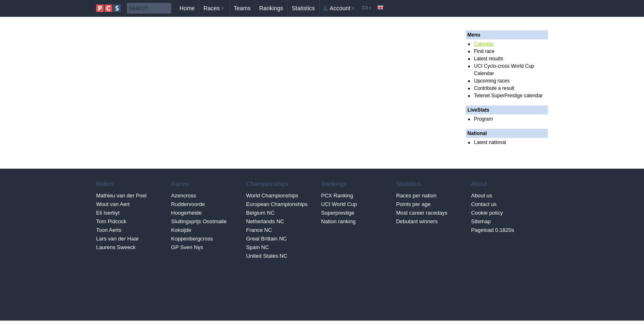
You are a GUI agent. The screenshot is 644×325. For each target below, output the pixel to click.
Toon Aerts (109, 230)
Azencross (184, 196)
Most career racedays (422, 213)
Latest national (490, 142)
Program (483, 119)
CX (367, 8)
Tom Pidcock (111, 221)
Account (343, 8)
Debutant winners (417, 221)
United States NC (267, 256)
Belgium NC (260, 213)
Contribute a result (494, 88)
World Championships (272, 196)
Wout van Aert (113, 204)
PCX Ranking (337, 196)
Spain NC (258, 247)
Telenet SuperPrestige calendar (508, 96)
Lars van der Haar (117, 239)
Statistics (304, 8)
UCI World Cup (339, 204)
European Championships (277, 204)
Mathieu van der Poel (121, 196)
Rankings (271, 8)
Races (214, 8)
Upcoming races (492, 81)
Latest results (489, 59)
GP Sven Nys (187, 247)
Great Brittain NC (266, 239)
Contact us (484, 204)
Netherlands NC (265, 221)
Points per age (413, 204)
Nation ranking (338, 221)
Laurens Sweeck (116, 247)
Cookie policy (487, 213)
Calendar (484, 44)
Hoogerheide (186, 213)
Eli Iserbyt (108, 213)
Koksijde (181, 230)
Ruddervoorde (188, 204)
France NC (259, 230)
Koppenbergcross (192, 239)
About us (482, 196)
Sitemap (481, 221)
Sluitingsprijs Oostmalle (199, 221)
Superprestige (338, 213)
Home (187, 8)
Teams (242, 8)
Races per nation (416, 196)
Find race (484, 51)
